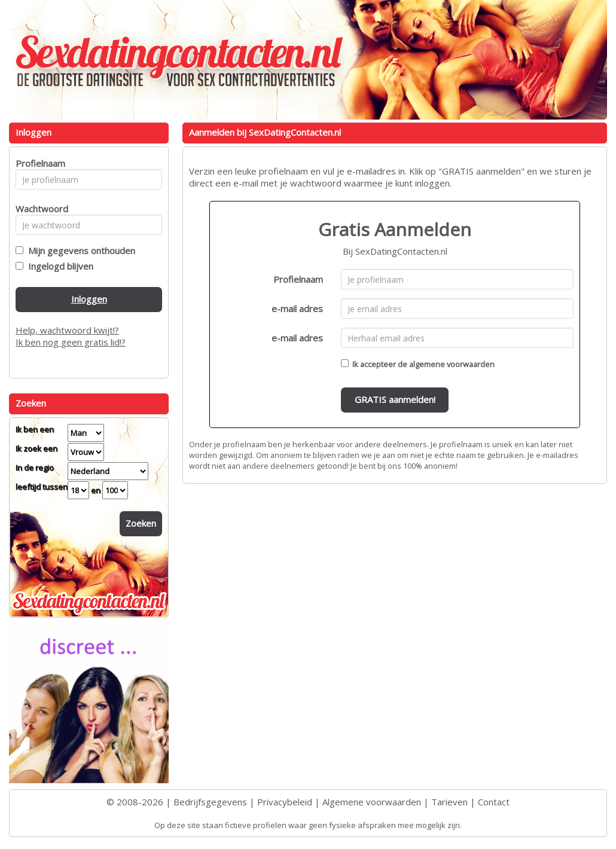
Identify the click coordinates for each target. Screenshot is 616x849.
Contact (494, 802)
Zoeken (141, 523)
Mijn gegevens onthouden (79, 251)
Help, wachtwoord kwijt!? (67, 330)
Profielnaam (298, 279)
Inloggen (89, 299)
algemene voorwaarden (452, 364)
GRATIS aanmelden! (395, 399)
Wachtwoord (39, 209)
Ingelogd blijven (58, 266)
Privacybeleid (285, 802)
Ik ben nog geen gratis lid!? (71, 342)
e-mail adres (297, 309)
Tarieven (449, 802)
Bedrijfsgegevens (210, 802)
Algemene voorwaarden (372, 802)
